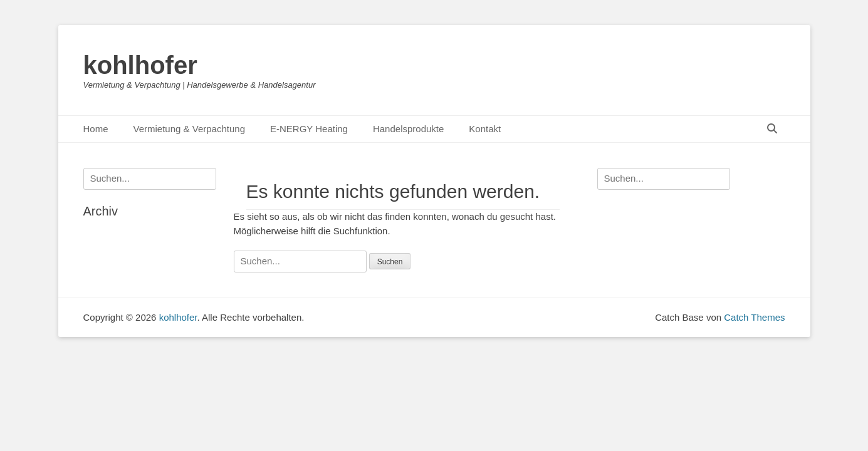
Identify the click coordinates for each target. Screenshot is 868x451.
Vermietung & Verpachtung (189, 129)
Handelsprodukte (408, 129)
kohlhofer (140, 65)
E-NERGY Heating (309, 129)
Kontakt (485, 129)
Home (96, 129)
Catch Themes (754, 317)
